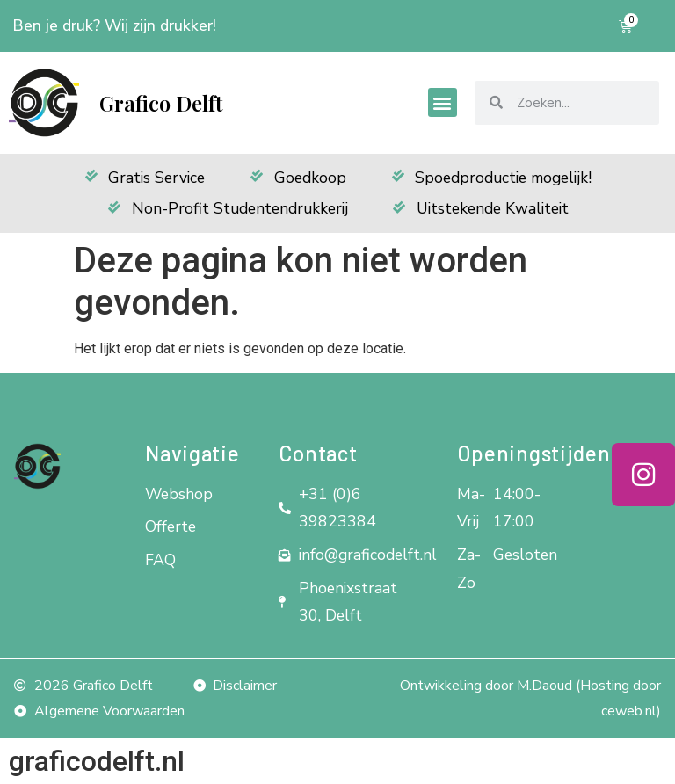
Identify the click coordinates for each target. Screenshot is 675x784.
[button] (443, 102)
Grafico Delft (161, 103)
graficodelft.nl (97, 761)
